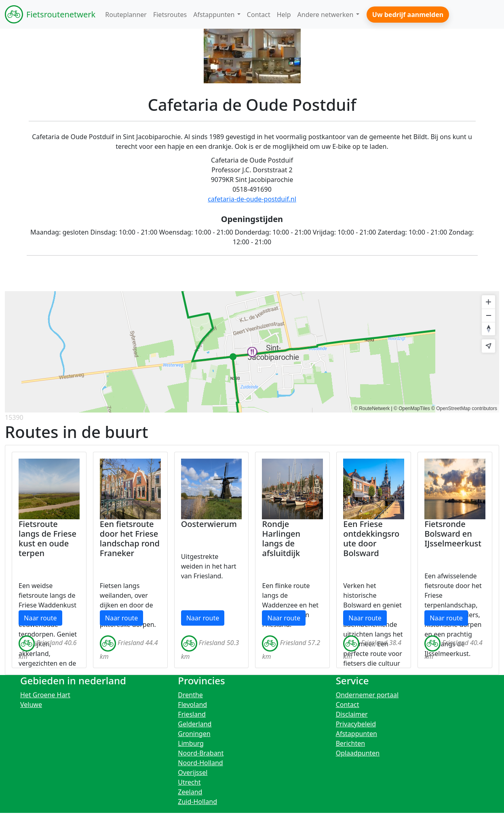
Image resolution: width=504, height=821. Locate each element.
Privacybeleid (356, 724)
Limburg (191, 743)
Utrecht (189, 782)
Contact (348, 705)
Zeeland (190, 792)
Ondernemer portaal (367, 695)
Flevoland (192, 705)
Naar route (40, 618)
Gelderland (195, 724)
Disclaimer (352, 714)
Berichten (350, 743)
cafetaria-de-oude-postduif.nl (252, 199)
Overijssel (193, 772)
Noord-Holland (200, 763)
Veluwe (31, 705)
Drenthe (190, 695)
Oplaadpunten (358, 753)
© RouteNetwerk (372, 408)
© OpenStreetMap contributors (464, 408)
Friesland (192, 714)
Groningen (194, 734)
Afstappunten (356, 734)
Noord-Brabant (201, 753)
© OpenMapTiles (412, 408)
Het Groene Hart (45, 695)
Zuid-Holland (197, 802)
